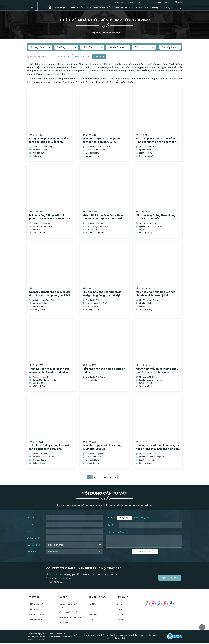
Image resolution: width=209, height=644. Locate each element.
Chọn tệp (124, 519)
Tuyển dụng (93, 615)
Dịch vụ (166, 8)
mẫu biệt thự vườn (148, 636)
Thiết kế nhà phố (36, 605)
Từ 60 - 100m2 (62, 56)
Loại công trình (33, 546)
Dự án (90, 610)
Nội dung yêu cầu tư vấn (118, 533)
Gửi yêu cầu (145, 553)
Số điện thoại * (33, 539)
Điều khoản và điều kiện (68, 613)
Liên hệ (154, 8)
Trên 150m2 (82, 56)
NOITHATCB (149, 598)
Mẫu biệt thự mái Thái (129, 636)
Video (119, 610)
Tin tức (143, 8)
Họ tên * (30, 519)
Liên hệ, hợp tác (65, 623)
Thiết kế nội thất (102, 8)
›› (120, 478)
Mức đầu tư (32, 553)
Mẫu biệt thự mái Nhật (116, 639)
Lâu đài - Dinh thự (37, 615)
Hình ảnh (121, 620)
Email (29, 532)
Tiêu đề (110, 526)
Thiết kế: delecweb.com (36, 640)
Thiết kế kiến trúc (79, 8)
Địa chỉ (30, 525)
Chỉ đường (170, 579)
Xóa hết (100, 56)
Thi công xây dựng (125, 8)
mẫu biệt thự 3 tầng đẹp (107, 636)
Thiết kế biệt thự (36, 610)
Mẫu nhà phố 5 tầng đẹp (84, 636)
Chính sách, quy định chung (70, 618)
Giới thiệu (60, 8)
